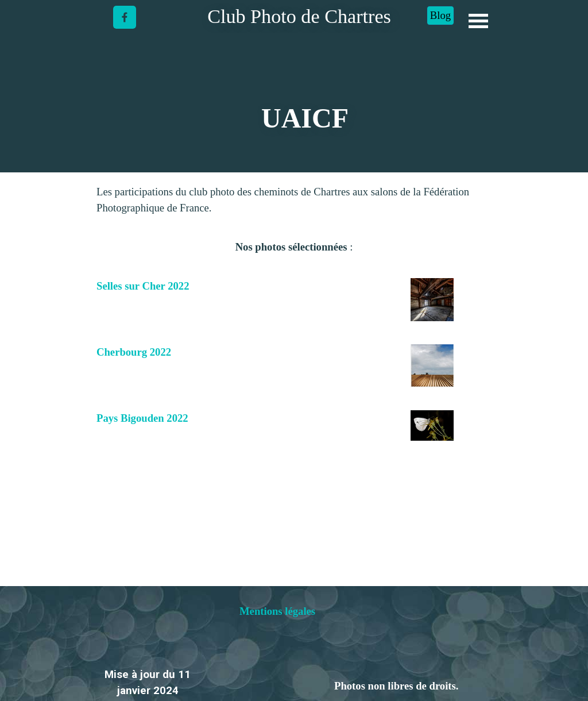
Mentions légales (277, 611)
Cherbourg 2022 (134, 352)
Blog (440, 15)
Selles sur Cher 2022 (143, 286)
